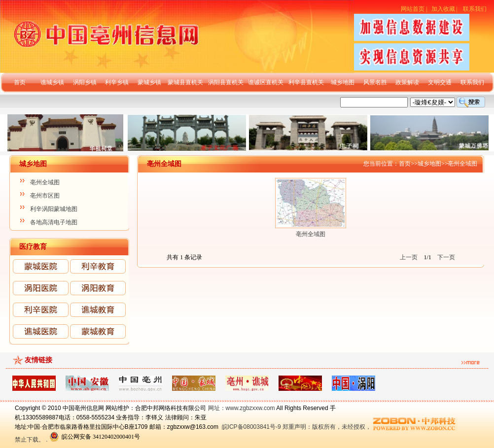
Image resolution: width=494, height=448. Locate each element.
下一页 (446, 257)
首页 (20, 82)
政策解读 (407, 82)
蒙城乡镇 (149, 82)
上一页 (409, 257)
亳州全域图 (45, 182)
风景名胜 (375, 82)
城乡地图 (343, 82)
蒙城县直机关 (185, 82)
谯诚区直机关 (266, 82)
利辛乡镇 (117, 82)
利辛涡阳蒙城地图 (54, 209)
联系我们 (475, 9)
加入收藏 (443, 9)
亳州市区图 (45, 196)
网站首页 (413, 9)
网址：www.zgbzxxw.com (242, 408)
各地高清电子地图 (54, 222)
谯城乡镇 (52, 82)
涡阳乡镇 (85, 82)
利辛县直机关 (306, 82)
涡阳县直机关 (226, 82)
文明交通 (440, 82)
